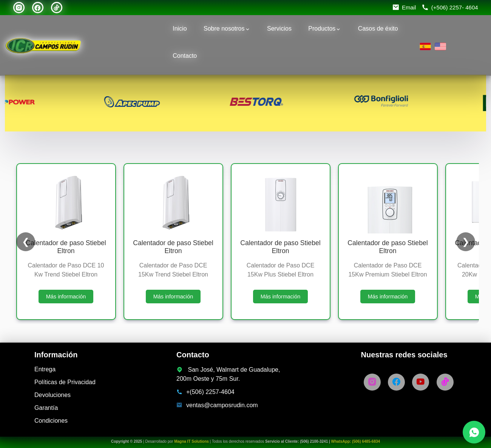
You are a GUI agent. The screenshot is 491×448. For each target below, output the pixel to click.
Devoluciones (52, 395)
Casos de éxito (378, 29)
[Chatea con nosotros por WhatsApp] (474, 432)
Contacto (185, 56)
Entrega (45, 369)
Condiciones (51, 421)
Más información (66, 297)
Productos (322, 29)
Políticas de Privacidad (65, 382)
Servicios (279, 29)
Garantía (46, 408)
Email (409, 7)
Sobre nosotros (224, 29)
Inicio (180, 29)
